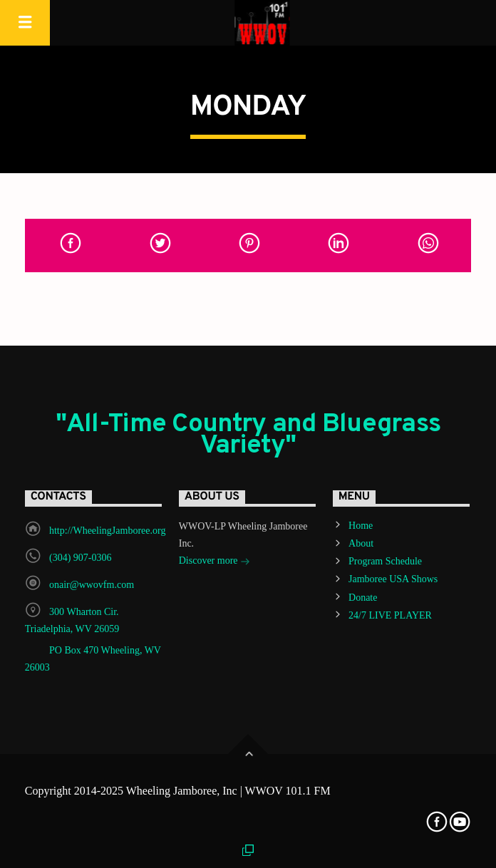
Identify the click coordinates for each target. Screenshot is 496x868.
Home (361, 526)
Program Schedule (385, 561)
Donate (363, 598)
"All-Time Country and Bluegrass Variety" (248, 435)
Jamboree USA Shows (393, 579)
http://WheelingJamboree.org (107, 531)
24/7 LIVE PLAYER (390, 615)
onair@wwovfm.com (92, 585)
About (361, 543)
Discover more (215, 562)
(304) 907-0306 (81, 558)
